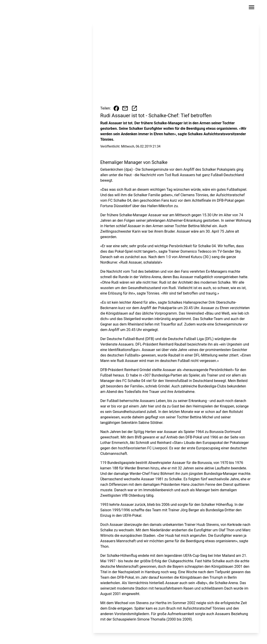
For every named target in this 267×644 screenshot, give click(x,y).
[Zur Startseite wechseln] (23, 8)
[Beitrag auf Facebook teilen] (116, 108)
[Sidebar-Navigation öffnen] (252, 8)
